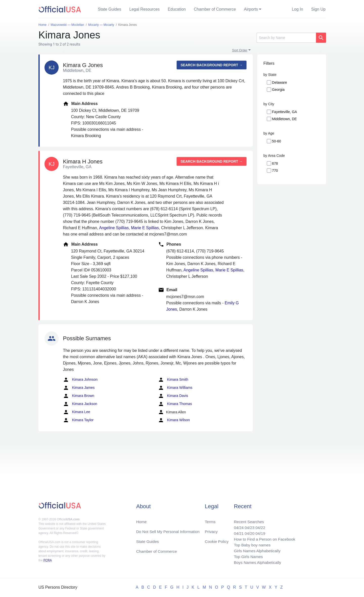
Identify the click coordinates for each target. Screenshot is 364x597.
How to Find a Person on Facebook (264, 538)
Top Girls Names (247, 556)
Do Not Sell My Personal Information (169, 530)
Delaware (279, 82)
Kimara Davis (173, 396)
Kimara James (79, 388)
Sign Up (318, 9)
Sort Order (240, 50)
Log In (298, 9)
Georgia (278, 90)
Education (177, 9)
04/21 (237, 532)
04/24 (237, 526)
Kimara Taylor (78, 420)
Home (142, 520)
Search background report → (212, 65)
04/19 (259, 532)
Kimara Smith (173, 380)
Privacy (211, 530)
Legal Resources (145, 9)
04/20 (248, 532)
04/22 (259, 526)
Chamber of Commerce (215, 9)
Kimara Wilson (174, 420)
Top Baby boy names (251, 544)
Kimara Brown (79, 396)
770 (275, 170)
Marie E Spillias (145, 228)
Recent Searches (247, 520)
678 (275, 163)
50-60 (277, 141)
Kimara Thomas (175, 404)
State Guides (110, 9)
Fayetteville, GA (285, 112)
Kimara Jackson (80, 404)
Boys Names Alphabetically (256, 562)
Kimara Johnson (80, 380)
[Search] (286, 38)
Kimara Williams (175, 388)
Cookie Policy (217, 540)
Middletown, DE (284, 119)
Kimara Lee (76, 412)
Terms (210, 520)
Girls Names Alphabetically (256, 550)
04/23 (248, 526)
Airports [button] (251, 9)
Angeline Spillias (114, 228)
